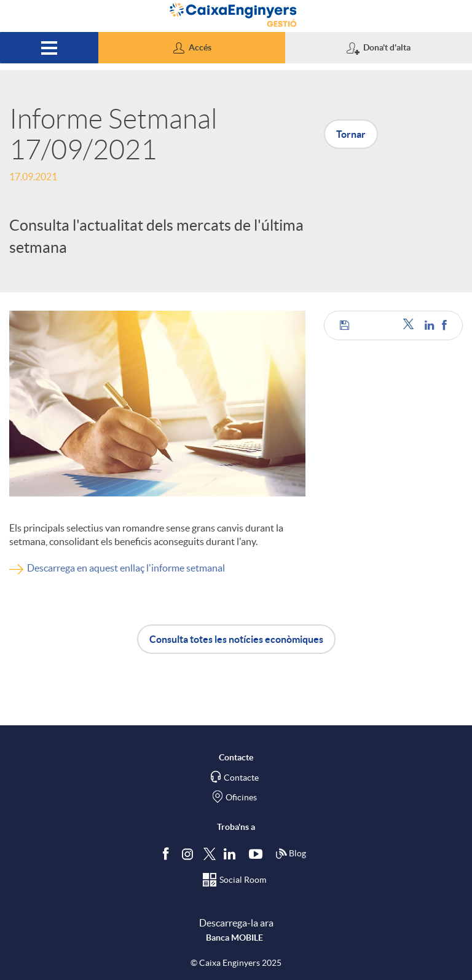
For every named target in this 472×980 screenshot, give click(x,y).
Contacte (241, 778)
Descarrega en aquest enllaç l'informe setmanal (126, 568)
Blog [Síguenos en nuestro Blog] (291, 854)
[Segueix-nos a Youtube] (258, 854)
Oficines (241, 797)
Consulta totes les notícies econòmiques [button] (236, 639)
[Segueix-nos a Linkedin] (232, 854)
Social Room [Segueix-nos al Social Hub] (243, 880)
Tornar (351, 134)
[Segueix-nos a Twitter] (210, 854)
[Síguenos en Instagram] (188, 854)
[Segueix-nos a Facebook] (168, 854)
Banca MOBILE (234, 938)
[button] (192, 48)
